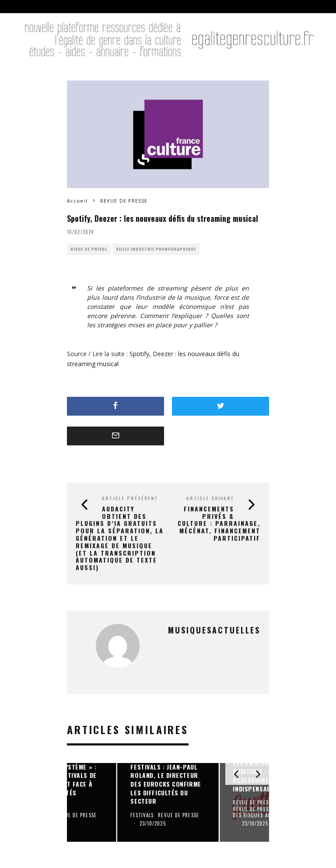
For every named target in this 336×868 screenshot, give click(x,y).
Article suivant (210, 498)
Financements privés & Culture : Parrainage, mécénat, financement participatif (219, 523)
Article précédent (130, 498)
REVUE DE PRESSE (89, 249)
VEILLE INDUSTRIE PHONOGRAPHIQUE (156, 249)
